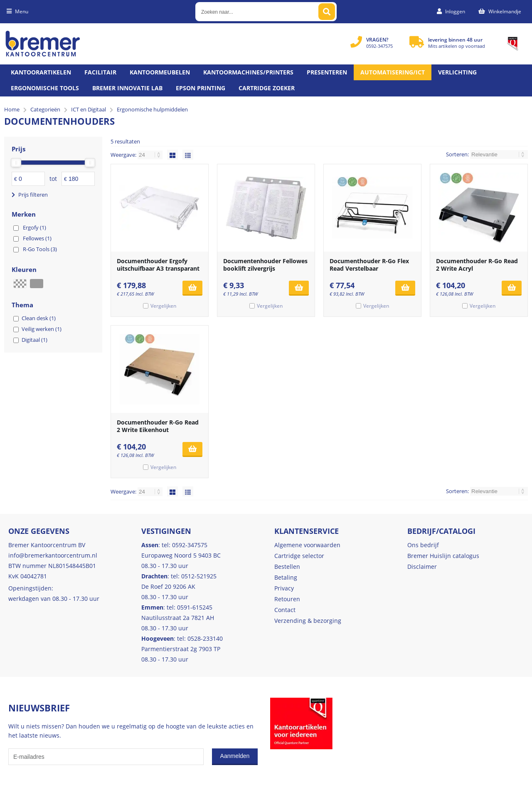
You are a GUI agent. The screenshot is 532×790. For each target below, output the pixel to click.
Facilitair (100, 72)
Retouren (287, 599)
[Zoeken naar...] (327, 12)
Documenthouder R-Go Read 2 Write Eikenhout (158, 426)
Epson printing (201, 88)
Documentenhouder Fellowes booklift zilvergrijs (265, 265)
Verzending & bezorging (308, 621)
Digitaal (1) (34, 340)
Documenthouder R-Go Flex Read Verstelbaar (369, 265)
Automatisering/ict (393, 72)
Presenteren (327, 72)
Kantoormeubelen (160, 72)
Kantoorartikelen (41, 72)
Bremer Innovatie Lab (127, 88)
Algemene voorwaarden (307, 545)
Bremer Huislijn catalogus (443, 556)
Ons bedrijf (423, 545)
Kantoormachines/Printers (248, 72)
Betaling (286, 577)
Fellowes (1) (37, 238)
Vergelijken (163, 306)
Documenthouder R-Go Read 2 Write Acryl (477, 265)
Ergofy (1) (34, 227)
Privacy (284, 588)
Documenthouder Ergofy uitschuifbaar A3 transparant (158, 265)
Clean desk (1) (39, 318)
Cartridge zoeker (267, 88)
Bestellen (287, 567)
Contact (285, 610)
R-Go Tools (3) (40, 249)
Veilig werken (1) (42, 329)
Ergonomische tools (45, 88)
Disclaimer (422, 567)
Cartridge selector (299, 556)
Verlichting (457, 72)
